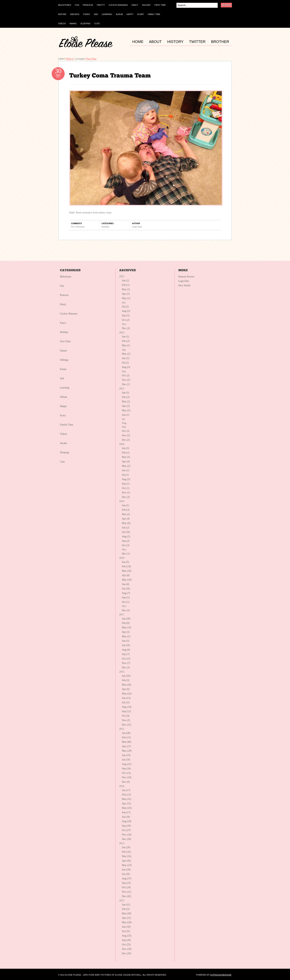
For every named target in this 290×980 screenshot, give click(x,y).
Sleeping (64, 452)
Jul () (125, 307)
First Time (65, 341)
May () (126, 298)
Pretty (63, 304)
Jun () (125, 358)
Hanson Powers (186, 277)
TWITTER (197, 42)
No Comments (78, 227)
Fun (62, 286)
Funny (63, 369)
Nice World (184, 285)
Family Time (67, 425)
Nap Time (91, 59)
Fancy (63, 323)
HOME (138, 42)
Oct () (126, 320)
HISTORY (175, 42)
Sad (62, 378)
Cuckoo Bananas (69, 314)
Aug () (126, 311)
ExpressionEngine (221, 975)
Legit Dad (137, 227)
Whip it (70, 59)
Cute (62, 462)
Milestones (66, 277)
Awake (63, 443)
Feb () (126, 285)
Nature (63, 351)
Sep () (126, 315)
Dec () (126, 328)
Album (64, 397)
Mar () (126, 289)
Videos (64, 434)
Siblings (64, 360)
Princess (64, 295)
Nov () (126, 380)
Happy (63, 406)
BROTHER (220, 42)
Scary (63, 415)
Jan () (125, 280)
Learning (65, 388)
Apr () (126, 294)
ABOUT (155, 42)
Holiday (105, 227)
